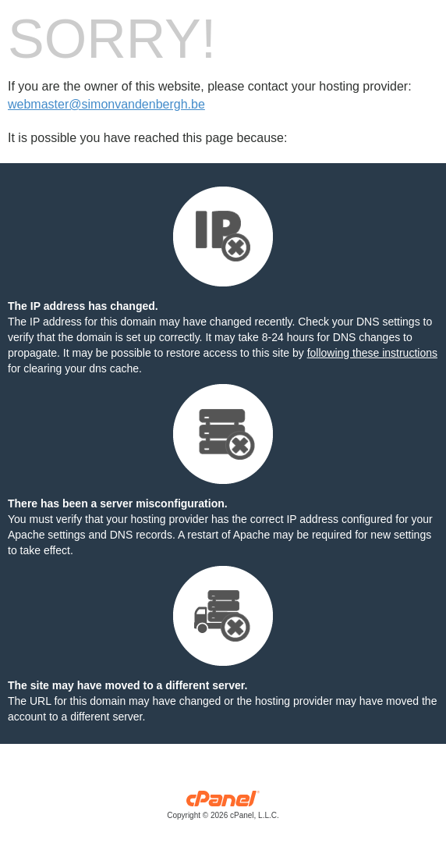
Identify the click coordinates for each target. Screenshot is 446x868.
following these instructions (372, 353)
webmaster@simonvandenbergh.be (106, 104)
